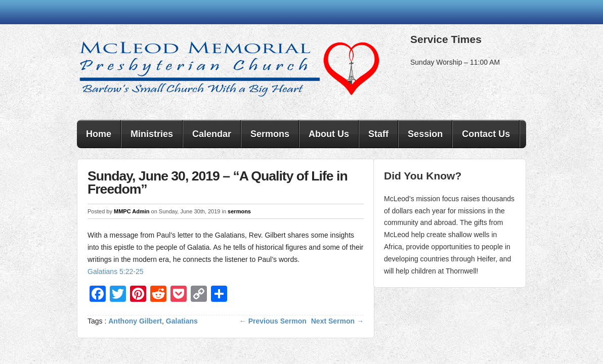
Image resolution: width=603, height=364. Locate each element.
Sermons (270, 134)
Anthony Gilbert (135, 321)
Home (99, 134)
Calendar (212, 134)
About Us (329, 134)
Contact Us (486, 134)
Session (425, 134)
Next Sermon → (337, 321)
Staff (378, 134)
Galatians (182, 321)
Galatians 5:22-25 (116, 271)
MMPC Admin (132, 211)
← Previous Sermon (273, 321)
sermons (239, 211)
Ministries (152, 134)
